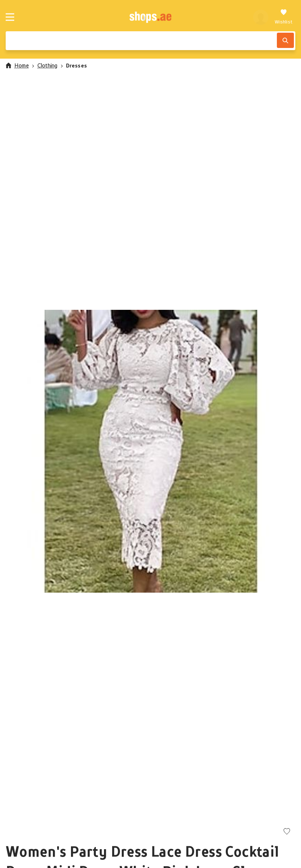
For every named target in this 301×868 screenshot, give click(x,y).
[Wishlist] (284, 17)
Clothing (47, 65)
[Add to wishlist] (287, 832)
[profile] (261, 17)
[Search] (285, 40)
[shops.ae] (150, 17)
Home (17, 65)
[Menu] (10, 17)
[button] (150, 451)
